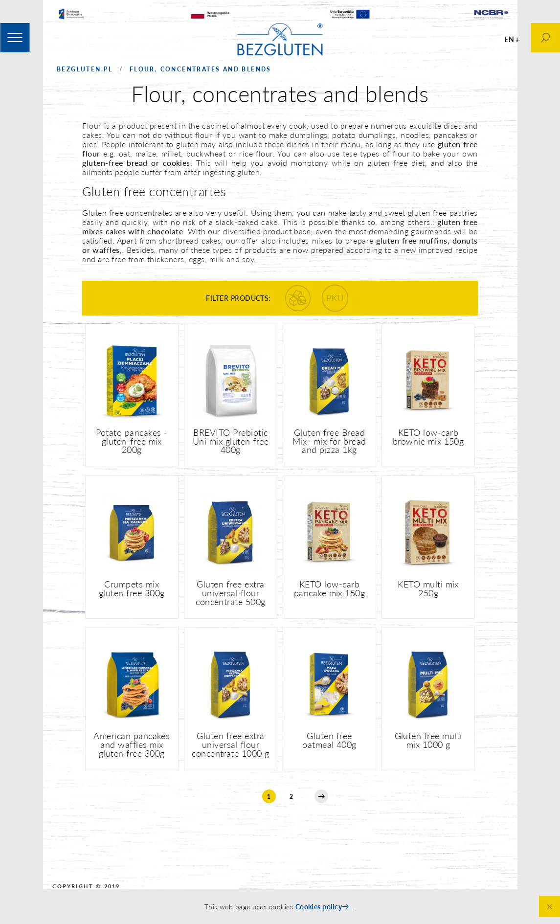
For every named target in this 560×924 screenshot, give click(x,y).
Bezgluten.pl (85, 69)
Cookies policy (319, 907)
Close (549, 907)
